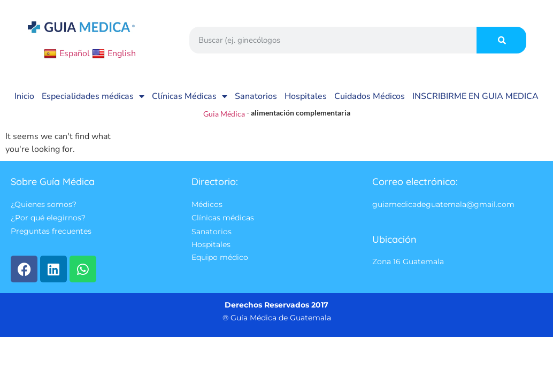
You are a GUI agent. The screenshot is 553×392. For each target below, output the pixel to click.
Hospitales (306, 96)
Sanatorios (256, 96)
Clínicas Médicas (190, 96)
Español (67, 53)
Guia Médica (224, 114)
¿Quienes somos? (44, 204)
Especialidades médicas (93, 96)
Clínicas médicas (223, 218)
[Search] (501, 40)
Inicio (24, 96)
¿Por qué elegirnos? (48, 218)
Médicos (207, 204)
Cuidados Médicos (370, 96)
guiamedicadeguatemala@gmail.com (443, 204)
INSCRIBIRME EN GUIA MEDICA (475, 96)
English (114, 53)
